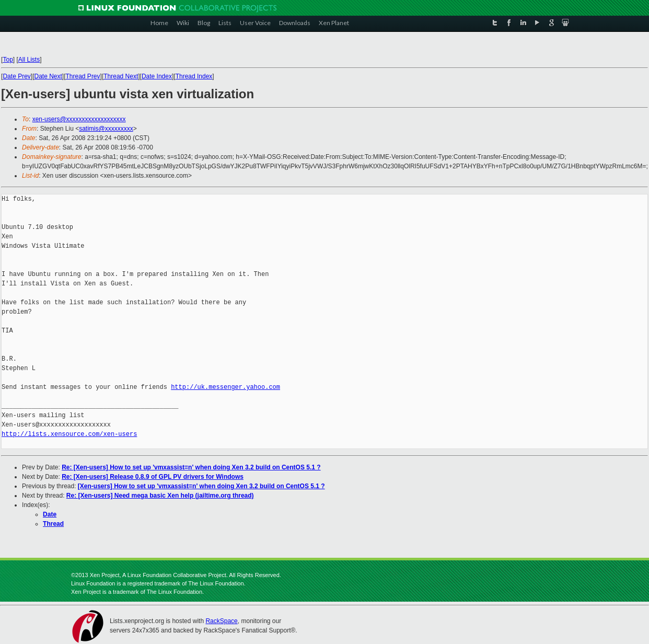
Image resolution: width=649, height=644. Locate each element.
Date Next (48, 76)
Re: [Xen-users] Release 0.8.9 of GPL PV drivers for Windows (153, 477)
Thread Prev (83, 76)
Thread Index (194, 76)
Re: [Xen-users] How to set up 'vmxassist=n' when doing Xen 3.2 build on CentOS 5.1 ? (191, 467)
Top (8, 60)
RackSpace (221, 621)
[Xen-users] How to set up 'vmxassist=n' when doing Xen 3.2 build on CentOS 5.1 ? (201, 486)
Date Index (157, 76)
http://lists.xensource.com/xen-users (69, 434)
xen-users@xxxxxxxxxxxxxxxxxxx (79, 119)
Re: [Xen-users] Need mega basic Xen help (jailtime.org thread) (160, 496)
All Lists (29, 60)
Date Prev (16, 76)
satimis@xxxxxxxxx (106, 129)
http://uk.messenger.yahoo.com (225, 387)
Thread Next (121, 76)
